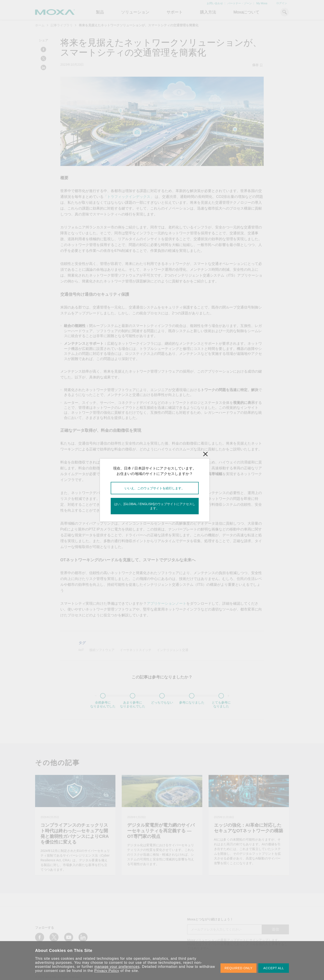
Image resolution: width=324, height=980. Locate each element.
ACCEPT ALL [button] (274, 968)
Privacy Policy (107, 971)
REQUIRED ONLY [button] (238, 968)
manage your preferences (117, 967)
